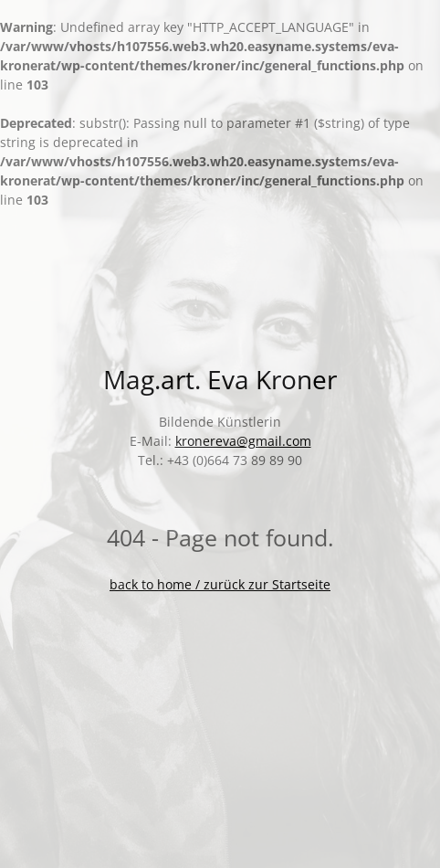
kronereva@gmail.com (243, 441)
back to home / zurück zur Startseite (220, 584)
